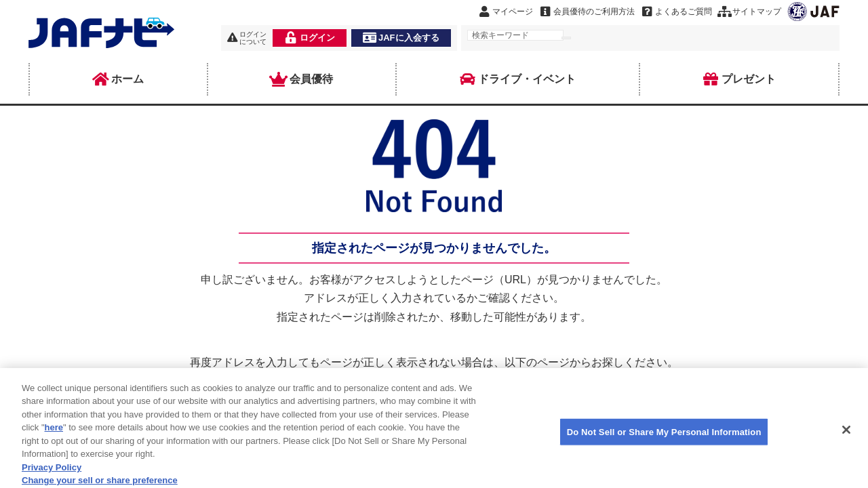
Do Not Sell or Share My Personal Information (664, 438)
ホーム (118, 79)
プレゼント (739, 79)
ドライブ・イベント (517, 79)
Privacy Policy (52, 473)
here (54, 434)
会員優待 (302, 79)
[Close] (846, 436)
